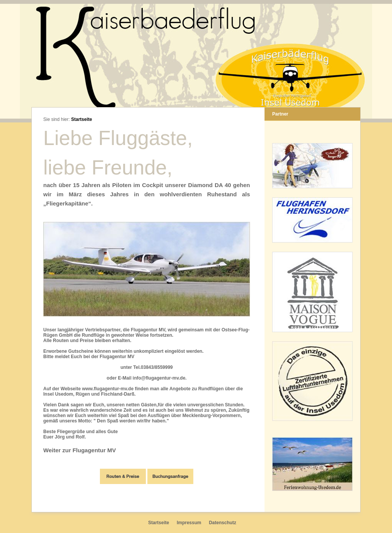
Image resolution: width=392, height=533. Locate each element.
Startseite (82, 119)
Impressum (189, 523)
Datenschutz (223, 523)
